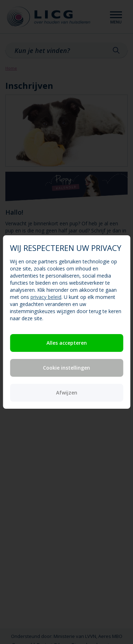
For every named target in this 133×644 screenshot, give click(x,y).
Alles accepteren (67, 343)
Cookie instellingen (66, 368)
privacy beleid (46, 297)
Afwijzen (67, 393)
